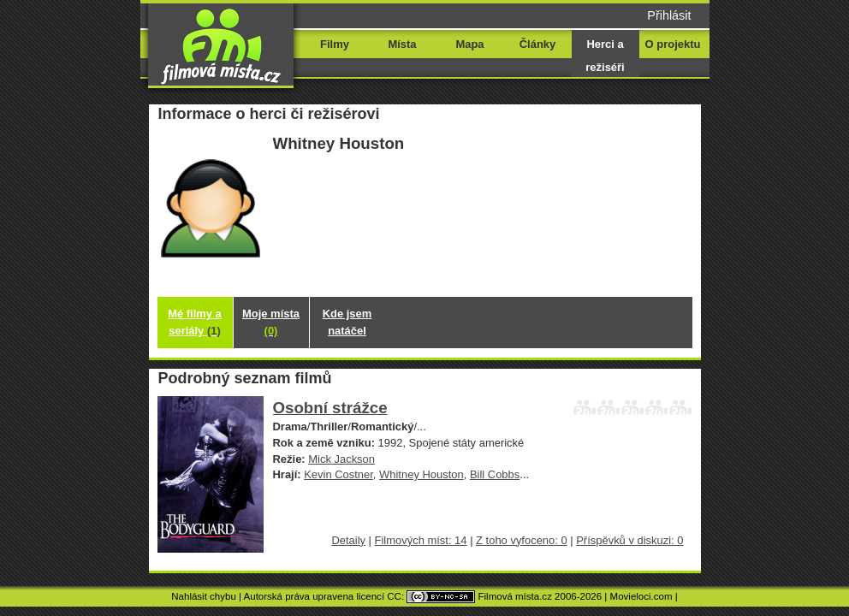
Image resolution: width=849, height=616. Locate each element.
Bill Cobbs (495, 474)
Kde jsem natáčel (347, 322)
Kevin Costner (338, 474)
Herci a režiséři (605, 56)
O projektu (673, 44)
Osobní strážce (330, 408)
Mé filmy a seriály (195, 322)
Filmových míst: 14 (421, 540)
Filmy (335, 44)
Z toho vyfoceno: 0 (522, 540)
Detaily (348, 540)
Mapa (469, 44)
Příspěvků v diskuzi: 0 (629, 540)
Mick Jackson (341, 459)
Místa (402, 44)
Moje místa (271, 322)
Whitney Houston (422, 474)
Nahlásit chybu (204, 596)
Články (537, 44)
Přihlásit (669, 15)
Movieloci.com (641, 596)
